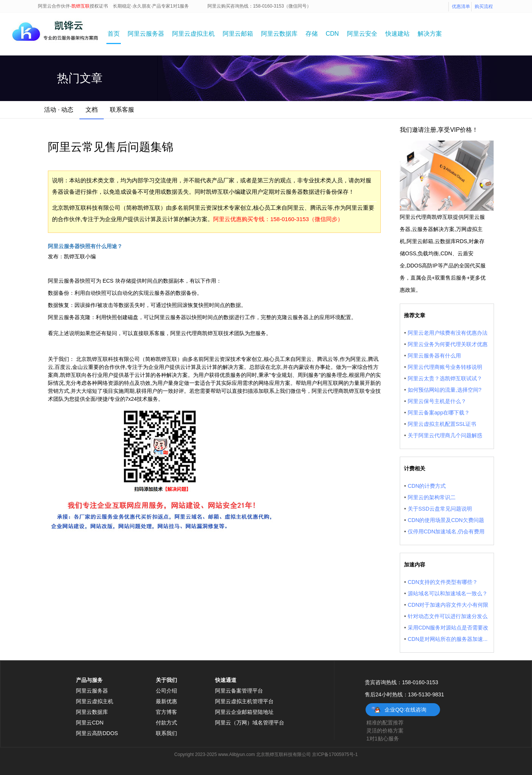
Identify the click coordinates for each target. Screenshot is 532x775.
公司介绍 (166, 691)
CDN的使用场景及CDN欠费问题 (446, 520)
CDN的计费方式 (427, 486)
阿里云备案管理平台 (239, 691)
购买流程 (484, 6)
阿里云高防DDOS (97, 733)
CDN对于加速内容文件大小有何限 (448, 605)
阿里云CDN (90, 723)
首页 (114, 34)
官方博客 (166, 712)
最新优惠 (166, 701)
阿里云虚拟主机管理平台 (244, 701)
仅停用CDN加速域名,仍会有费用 (446, 531)
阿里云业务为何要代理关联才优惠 (448, 344)
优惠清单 (461, 6)
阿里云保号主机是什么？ (437, 401)
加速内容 (415, 565)
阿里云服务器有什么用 (434, 356)
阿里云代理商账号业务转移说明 (445, 367)
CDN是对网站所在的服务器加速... (448, 639)
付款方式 (166, 723)
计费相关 (415, 468)
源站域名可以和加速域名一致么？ (448, 593)
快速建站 (397, 34)
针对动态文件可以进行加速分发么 (448, 616)
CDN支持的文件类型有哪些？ (443, 582)
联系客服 (122, 110)
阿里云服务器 (146, 34)
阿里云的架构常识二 (432, 497)
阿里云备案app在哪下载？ (439, 413)
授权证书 (99, 6)
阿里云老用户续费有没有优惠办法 (448, 333)
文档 (92, 110)
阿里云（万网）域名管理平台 (250, 723)
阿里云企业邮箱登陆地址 (244, 712)
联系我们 (166, 733)
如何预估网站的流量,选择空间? (445, 390)
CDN (332, 34)
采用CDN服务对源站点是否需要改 (448, 628)
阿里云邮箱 (238, 34)
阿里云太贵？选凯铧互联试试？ (445, 378)
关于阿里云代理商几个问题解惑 (445, 435)
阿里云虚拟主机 (193, 34)
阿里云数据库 (279, 34)
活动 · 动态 (59, 110)
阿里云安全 (362, 34)
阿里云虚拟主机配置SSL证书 (442, 424)
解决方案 (430, 34)
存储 (312, 34)
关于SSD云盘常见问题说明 (440, 509)
